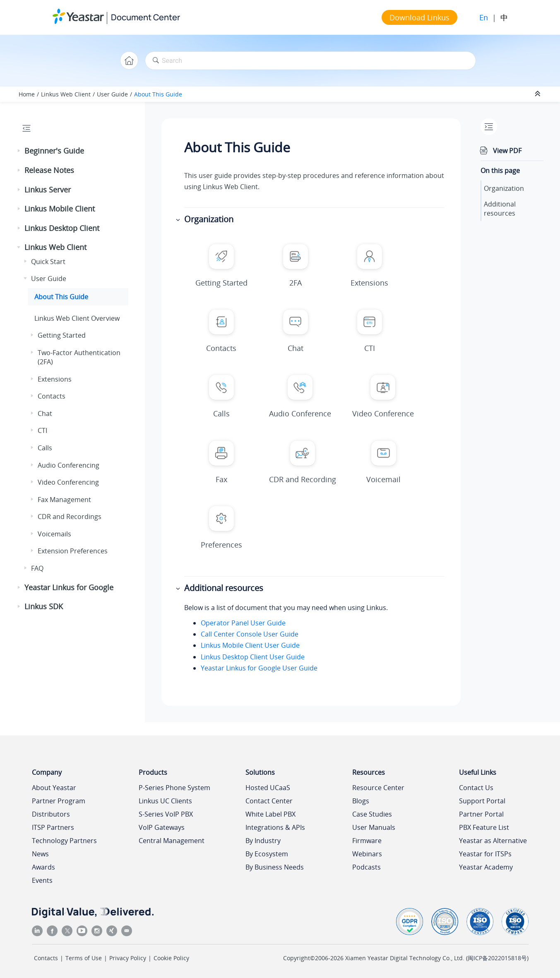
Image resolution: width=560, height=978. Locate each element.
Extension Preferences (73, 551)
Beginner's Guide (54, 151)
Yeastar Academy (486, 867)
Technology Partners (64, 841)
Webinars (367, 854)
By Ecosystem (267, 854)
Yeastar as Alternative (493, 841)
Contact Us (476, 788)
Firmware (367, 841)
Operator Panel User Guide (243, 623)
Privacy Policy (128, 958)
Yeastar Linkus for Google (69, 587)
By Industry (263, 841)
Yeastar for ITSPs (485, 854)
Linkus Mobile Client (60, 209)
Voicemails (54, 534)
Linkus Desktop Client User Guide (253, 657)
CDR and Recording (303, 479)
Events (42, 880)
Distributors (51, 814)
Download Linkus (419, 17)
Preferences (221, 545)
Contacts (52, 396)
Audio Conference (300, 413)
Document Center (145, 17)
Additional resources (500, 209)
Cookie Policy (171, 958)
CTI (42, 430)
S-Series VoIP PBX (166, 814)
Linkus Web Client (66, 94)
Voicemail (383, 479)
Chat (45, 413)
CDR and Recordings (70, 517)
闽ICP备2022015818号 (497, 958)
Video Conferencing (68, 482)
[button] (19, 151)
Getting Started (62, 335)
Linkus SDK (44, 606)
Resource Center (378, 788)
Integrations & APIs (275, 827)
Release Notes (49, 170)
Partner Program (59, 801)
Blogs (361, 801)
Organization (504, 188)
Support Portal (482, 801)
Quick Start (48, 262)
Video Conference (383, 413)
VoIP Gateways (162, 827)
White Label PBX (270, 814)
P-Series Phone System (174, 788)
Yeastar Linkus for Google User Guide (259, 668)
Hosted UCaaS (268, 788)
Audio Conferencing (68, 465)
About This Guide (158, 94)
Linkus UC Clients (165, 801)
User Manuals (374, 827)
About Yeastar (54, 788)
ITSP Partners (53, 827)
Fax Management (64, 500)
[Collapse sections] (538, 94)
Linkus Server (48, 190)
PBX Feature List (484, 827)
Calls (45, 448)
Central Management (172, 841)
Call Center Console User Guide (250, 634)
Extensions (55, 379)
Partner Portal (481, 814)
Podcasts (367, 867)
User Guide (112, 94)
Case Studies (372, 814)
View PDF (507, 151)
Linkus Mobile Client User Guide (250, 645)
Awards (43, 867)
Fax (221, 479)
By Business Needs (275, 867)
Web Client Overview (77, 318)
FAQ (37, 568)
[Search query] (310, 61)
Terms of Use (84, 958)
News (40, 854)
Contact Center (269, 801)
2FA (296, 283)
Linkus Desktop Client (62, 228)
